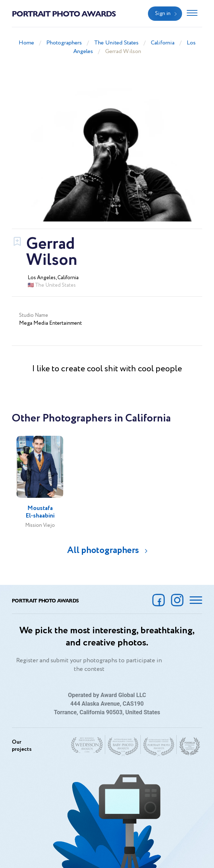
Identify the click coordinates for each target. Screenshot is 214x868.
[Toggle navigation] (192, 14)
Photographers (64, 43)
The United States (116, 43)
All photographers (103, 550)
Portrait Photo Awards (64, 13)
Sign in (163, 14)
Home (26, 43)
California (163, 43)
